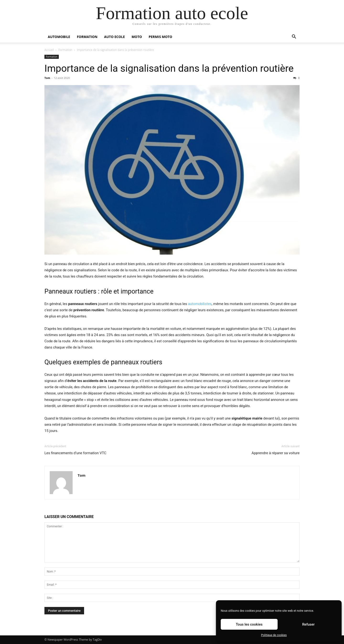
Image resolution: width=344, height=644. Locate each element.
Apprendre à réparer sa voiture (276, 453)
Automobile (59, 37)
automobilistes (200, 304)
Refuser (308, 624)
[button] (294, 37)
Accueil (49, 50)
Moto (137, 37)
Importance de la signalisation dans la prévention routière (169, 68)
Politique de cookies (274, 635)
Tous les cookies (249, 624)
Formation (87, 37)
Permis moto (160, 37)
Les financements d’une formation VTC (75, 453)
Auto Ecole (115, 37)
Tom (47, 78)
